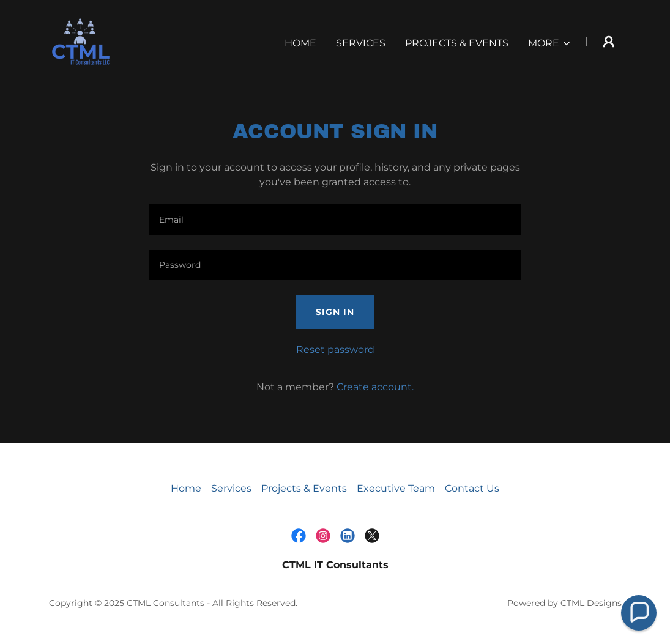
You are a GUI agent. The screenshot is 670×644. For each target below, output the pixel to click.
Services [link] (361, 43)
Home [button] (186, 488)
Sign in (335, 312)
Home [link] (300, 43)
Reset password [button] (335, 350)
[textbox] (335, 220)
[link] (81, 41)
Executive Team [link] (396, 488)
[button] (550, 43)
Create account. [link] (375, 387)
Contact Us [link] (472, 488)
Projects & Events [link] (457, 43)
